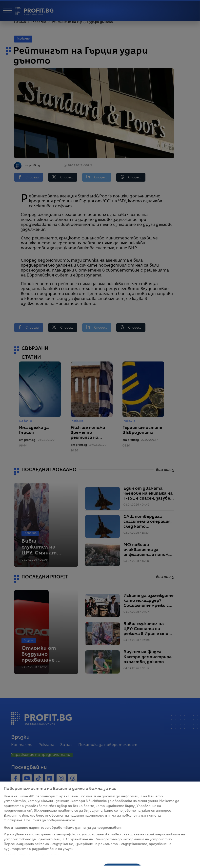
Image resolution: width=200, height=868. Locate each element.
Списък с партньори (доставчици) (34, 855)
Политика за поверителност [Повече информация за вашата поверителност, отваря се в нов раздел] (50, 820)
